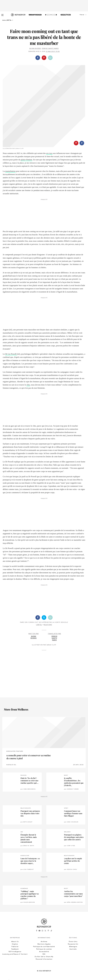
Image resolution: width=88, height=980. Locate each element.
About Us (15, 942)
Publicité (15, 947)
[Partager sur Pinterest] (44, 58)
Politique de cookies (44, 949)
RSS (44, 954)
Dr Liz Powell (11, 354)
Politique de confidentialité (44, 947)
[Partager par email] (50, 58)
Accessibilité (44, 952)
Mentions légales (44, 944)
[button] (77, 17)
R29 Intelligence (15, 952)
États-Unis (73, 942)
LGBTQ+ (39, 625)
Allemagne (73, 947)
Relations (48, 625)
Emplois (15, 944)
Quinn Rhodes (35, 49)
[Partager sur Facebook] (38, 58)
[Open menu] (3, 14)
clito (28, 385)
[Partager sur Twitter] (44, 618)
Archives (44, 942)
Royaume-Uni (73, 944)
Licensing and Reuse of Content (15, 954)
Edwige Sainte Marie (50, 49)
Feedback (15, 949)
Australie (73, 949)
